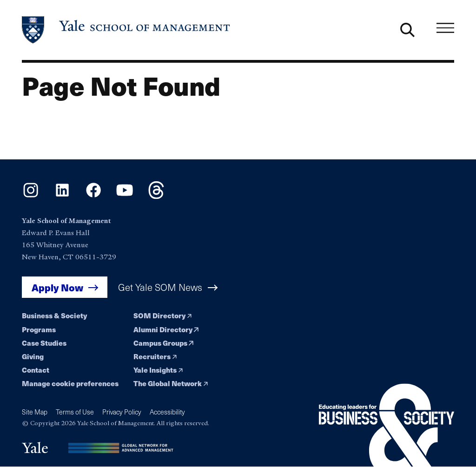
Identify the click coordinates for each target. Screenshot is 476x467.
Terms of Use (75, 412)
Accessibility (167, 412)
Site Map (35, 412)
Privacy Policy (122, 412)
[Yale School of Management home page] (126, 30)
